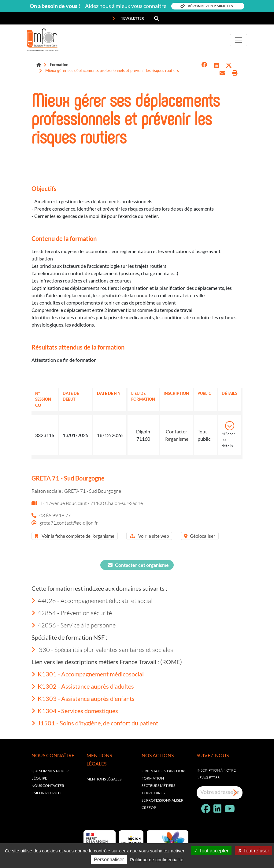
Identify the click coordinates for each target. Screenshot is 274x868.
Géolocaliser (200, 536)
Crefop (149, 808)
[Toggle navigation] (239, 40)
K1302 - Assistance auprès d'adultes (83, 686)
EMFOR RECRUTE (47, 793)
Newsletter (128, 18)
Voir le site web (149, 536)
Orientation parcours (164, 771)
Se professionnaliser (163, 800)
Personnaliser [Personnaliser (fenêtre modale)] (109, 860)
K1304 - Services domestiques (75, 711)
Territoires (153, 793)
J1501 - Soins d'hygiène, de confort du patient (95, 723)
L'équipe (39, 778)
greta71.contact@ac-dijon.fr (69, 523)
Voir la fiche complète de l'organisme (75, 536)
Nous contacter (48, 786)
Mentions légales (104, 779)
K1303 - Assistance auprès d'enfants (83, 698)
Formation (59, 65)
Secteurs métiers (158, 786)
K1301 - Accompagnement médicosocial (88, 674)
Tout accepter (211, 851)
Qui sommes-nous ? (50, 771)
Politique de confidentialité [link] (157, 860)
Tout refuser (254, 851)
